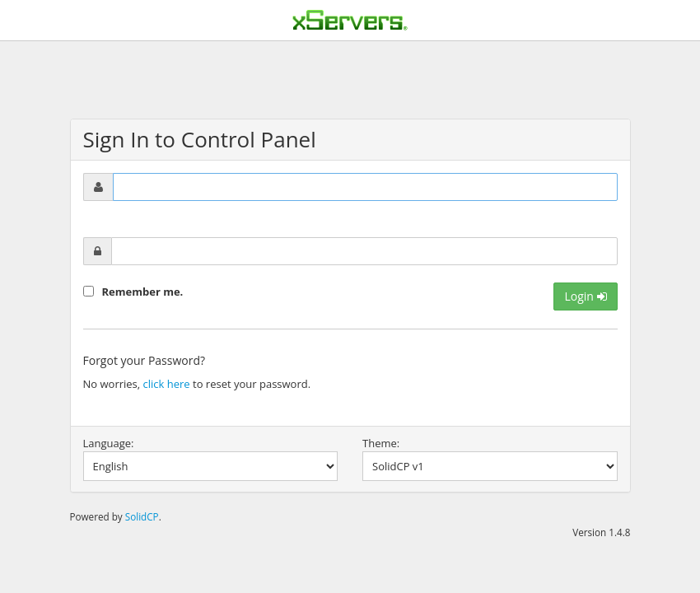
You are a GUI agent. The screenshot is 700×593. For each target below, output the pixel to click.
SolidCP (142, 516)
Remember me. (143, 292)
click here (167, 384)
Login (585, 296)
